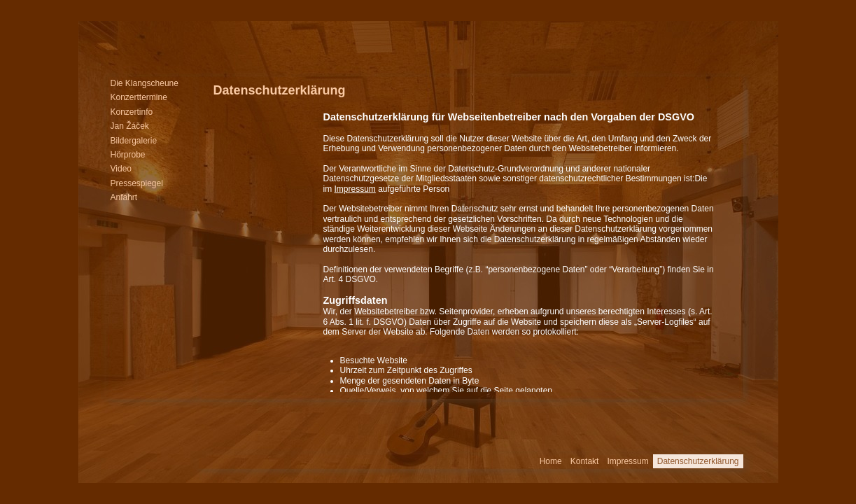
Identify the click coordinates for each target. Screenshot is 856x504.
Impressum (355, 189)
